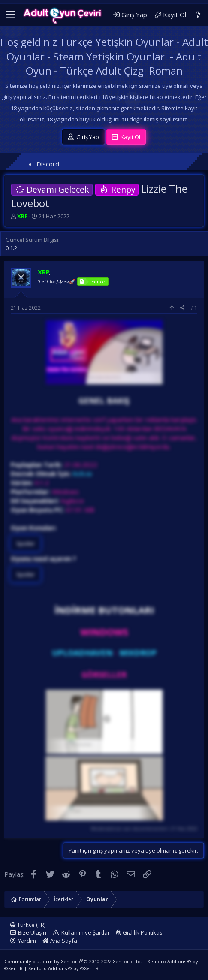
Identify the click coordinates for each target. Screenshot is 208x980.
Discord (48, 164)
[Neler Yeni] (198, 15)
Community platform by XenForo (73, 961)
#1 (194, 308)
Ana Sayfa (60, 941)
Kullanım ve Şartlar (86, 932)
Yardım (27, 941)
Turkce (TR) (28, 925)
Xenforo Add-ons (63, 968)
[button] (11, 15)
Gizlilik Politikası (143, 932)
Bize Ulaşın (32, 932)
